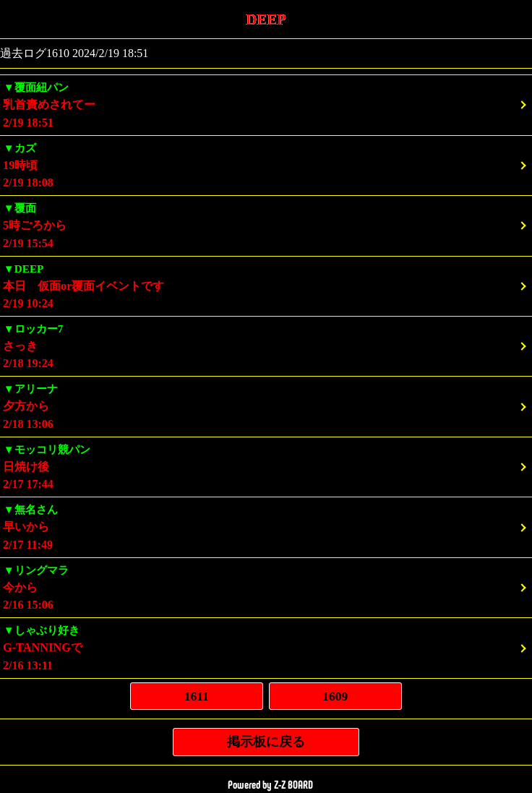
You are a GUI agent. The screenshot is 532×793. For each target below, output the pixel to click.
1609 (335, 696)
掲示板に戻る (266, 742)
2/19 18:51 (266, 104)
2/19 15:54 (266, 224)
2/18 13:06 (266, 405)
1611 (197, 696)
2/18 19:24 (266, 345)
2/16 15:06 (266, 587)
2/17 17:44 (266, 466)
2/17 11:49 (266, 526)
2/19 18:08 (266, 164)
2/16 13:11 (266, 647)
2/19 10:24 (266, 285)
